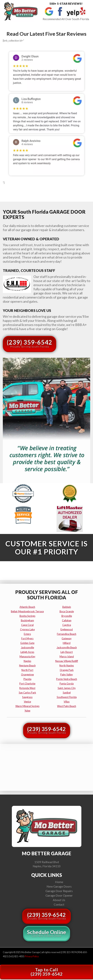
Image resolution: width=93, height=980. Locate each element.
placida (27, 679)
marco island (67, 656)
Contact (59, 904)
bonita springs (27, 616)
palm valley (67, 675)
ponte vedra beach (67, 679)
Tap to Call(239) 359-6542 (47, 972)
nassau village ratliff (67, 661)
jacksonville (27, 647)
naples (27, 661)
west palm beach (67, 706)
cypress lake (27, 629)
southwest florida (67, 697)
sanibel (67, 693)
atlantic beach (27, 607)
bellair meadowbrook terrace (27, 611)
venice (27, 702)
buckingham (27, 620)
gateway (67, 638)
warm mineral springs (27, 706)
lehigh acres (27, 652)
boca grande (67, 611)
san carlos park (27, 693)
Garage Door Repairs (59, 891)
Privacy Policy (32, 956)
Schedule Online (47, 933)
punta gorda (67, 684)
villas (67, 702)
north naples (67, 665)
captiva (67, 625)
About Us (59, 900)
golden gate (27, 643)
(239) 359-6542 (29, 343)
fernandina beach (67, 634)
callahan (67, 620)
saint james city (67, 688)
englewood (67, 629)
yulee (27, 711)
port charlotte (27, 684)
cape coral (27, 625)
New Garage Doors (59, 886)
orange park (67, 670)
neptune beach (27, 665)
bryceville (67, 616)
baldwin (67, 607)
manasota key (27, 656)
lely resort (67, 652)
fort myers (27, 638)
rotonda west (27, 688)
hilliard (67, 643)
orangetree (27, 675)
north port (27, 670)
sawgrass (27, 697)
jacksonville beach (67, 647)
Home (59, 882)
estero (27, 634)
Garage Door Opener (59, 895)
